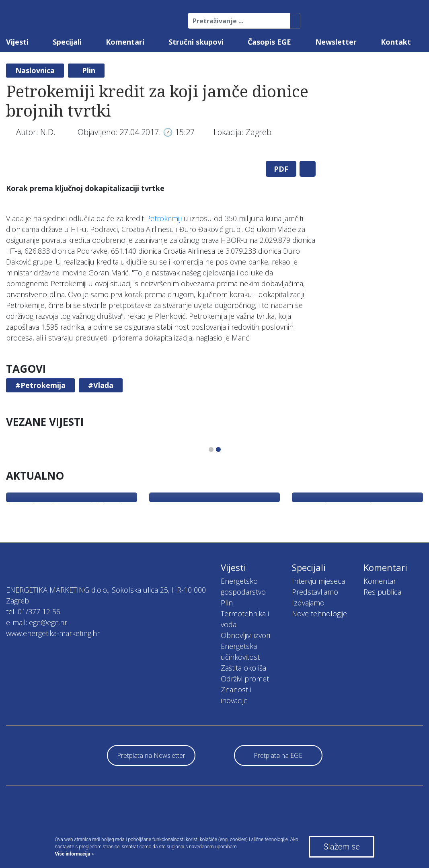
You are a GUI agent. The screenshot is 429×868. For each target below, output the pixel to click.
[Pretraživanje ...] (239, 21)
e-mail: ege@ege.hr (37, 622)
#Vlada (101, 385)
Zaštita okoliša (243, 668)
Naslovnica (35, 70)
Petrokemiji (164, 218)
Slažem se (341, 847)
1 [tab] (211, 449)
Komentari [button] (125, 42)
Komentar (380, 581)
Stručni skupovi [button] (196, 42)
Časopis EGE (269, 42)
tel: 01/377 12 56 (33, 611)
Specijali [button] (67, 42)
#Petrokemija (40, 385)
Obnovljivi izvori (245, 635)
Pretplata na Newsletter (151, 755)
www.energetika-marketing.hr (53, 633)
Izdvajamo (308, 603)
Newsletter (336, 42)
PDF (281, 169)
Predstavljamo (315, 592)
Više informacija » (75, 854)
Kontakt (396, 42)
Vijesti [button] (17, 42)
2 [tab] (218, 449)
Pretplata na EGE (278, 755)
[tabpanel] (161, 155)
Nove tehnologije (319, 614)
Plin (89, 70)
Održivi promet (245, 679)
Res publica (382, 592)
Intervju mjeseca (318, 581)
